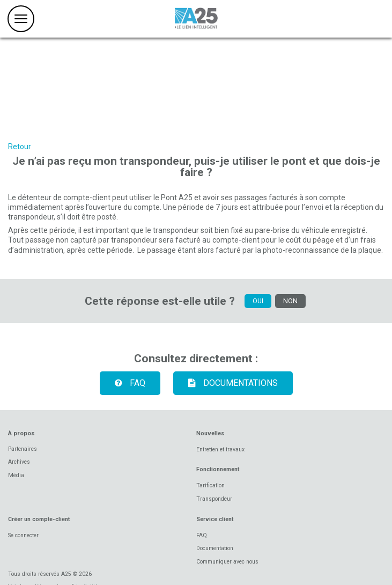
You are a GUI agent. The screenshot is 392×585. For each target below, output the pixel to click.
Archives (19, 462)
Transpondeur (214, 499)
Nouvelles (210, 433)
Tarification (210, 485)
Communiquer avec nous (227, 562)
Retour (20, 147)
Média (16, 475)
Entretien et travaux (220, 449)
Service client (215, 519)
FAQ (126, 383)
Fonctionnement (218, 469)
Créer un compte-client (39, 519)
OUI (258, 301)
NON (290, 301)
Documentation (215, 548)
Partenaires (23, 449)
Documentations (229, 383)
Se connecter (23, 535)
